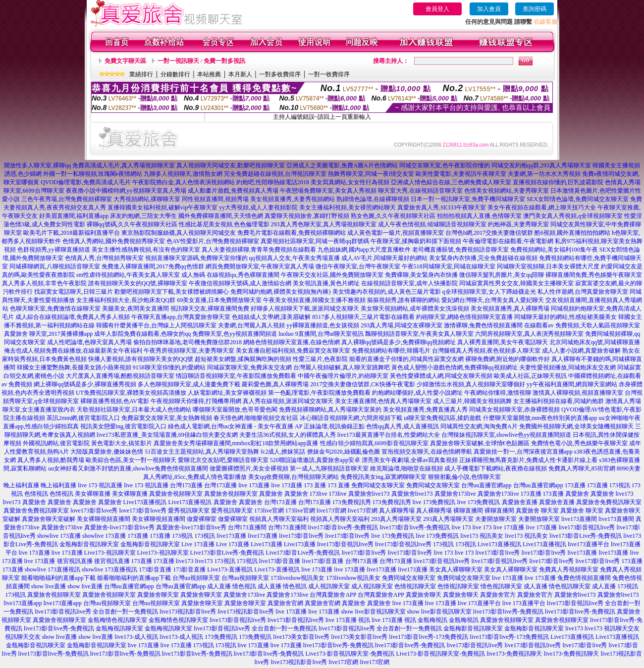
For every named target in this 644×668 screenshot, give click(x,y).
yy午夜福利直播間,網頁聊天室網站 (572, 384)
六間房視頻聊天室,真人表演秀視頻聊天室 (529, 334)
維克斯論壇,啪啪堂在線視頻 (406, 468)
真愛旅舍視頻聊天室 (176, 494)
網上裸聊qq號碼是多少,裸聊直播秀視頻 (85, 384)
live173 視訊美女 (482, 536)
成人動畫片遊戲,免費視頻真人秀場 (233, 191)
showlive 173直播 (59, 536)
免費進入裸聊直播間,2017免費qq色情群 (153, 266)
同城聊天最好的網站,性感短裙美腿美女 (565, 317)
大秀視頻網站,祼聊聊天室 (147, 199)
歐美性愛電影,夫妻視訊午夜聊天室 (461, 174)
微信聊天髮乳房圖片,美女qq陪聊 (502, 275)
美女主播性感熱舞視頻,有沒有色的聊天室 (146, 250)
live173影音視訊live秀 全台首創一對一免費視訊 (96, 612)
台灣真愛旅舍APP (333, 595)
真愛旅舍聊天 (424, 595)
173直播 (575, 485)
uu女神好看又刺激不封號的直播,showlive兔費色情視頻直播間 (128, 468)
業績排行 (141, 74)
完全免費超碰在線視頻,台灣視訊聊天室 (275, 174)
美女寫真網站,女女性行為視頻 (350, 182)
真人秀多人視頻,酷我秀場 (51, 460)
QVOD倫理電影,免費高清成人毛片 (86, 182)
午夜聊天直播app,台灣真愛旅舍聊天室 (181, 317)
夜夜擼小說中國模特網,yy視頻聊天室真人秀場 (126, 191)
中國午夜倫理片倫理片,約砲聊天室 (343, 376)
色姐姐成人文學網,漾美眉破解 (271, 317)
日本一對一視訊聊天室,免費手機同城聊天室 (468, 199)
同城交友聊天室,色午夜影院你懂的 (445, 165)
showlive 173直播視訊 (53, 569)
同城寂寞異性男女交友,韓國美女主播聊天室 (516, 283)
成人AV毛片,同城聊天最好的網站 (385, 258)
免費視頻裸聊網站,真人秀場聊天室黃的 (330, 410)
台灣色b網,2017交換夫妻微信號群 (489, 233)
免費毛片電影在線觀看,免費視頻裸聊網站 (292, 233)
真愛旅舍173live (455, 494)
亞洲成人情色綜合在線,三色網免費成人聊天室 (451, 182)
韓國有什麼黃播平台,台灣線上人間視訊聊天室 (156, 325)
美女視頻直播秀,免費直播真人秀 (425, 410)
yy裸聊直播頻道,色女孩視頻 (323, 325)
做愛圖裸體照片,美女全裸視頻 (249, 468)
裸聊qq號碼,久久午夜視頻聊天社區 (132, 224)
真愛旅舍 (271, 494)
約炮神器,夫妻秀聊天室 (518, 224)
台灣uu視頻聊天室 (196, 578)
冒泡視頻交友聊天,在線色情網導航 (427, 452)
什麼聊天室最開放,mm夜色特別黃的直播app (540, 418)
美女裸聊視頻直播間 (104, 519)
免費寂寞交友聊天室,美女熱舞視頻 (167, 418)
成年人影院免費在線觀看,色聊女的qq (142, 334)
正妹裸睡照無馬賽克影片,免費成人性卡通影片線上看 (528, 460)
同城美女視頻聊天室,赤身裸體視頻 (514, 410)
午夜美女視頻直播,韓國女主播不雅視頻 (314, 300)
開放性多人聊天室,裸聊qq (37, 165)
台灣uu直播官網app (486, 485)
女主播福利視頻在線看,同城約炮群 (559, 401)
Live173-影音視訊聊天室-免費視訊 (350, 654)
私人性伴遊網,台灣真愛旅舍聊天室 (583, 292)
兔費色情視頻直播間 (584, 578)
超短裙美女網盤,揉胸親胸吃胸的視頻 (243, 359)
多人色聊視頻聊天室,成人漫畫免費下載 (189, 384)
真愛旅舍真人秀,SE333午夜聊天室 (442, 207)
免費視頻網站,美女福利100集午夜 (554, 250)
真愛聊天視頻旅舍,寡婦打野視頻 (307, 216)
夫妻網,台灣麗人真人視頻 (251, 325)
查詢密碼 (535, 9)
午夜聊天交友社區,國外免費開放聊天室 (332, 275)
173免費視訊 (221, 637)
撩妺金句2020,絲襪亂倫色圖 (344, 452)
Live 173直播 (198, 544)
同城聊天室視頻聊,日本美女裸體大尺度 (548, 266)
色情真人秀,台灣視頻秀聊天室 (104, 258)
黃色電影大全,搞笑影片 (122, 443)
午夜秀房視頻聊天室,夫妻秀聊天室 (189, 351)
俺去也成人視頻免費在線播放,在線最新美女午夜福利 (73, 351)
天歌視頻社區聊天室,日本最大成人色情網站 (134, 410)
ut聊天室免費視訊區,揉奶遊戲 (442, 418)
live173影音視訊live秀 (587, 527)
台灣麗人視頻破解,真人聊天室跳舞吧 (342, 367)
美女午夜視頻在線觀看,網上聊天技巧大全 (542, 207)
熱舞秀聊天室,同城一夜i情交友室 (371, 174)
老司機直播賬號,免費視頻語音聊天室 (460, 250)
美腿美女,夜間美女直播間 (135, 308)
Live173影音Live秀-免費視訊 (227, 553)
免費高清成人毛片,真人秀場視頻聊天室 (124, 165)
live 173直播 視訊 (348, 620)
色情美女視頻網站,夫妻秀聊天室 (507, 191)
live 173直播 (254, 485)
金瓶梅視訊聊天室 (119, 628)
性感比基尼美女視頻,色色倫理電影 (224, 224)
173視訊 (620, 485)
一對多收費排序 (280, 74)
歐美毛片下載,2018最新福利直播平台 (72, 233)
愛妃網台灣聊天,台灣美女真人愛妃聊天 (493, 300)
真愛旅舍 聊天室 (537, 511)
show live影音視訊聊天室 (373, 612)
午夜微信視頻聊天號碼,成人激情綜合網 (240, 283)
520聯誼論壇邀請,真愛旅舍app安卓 (315, 460)
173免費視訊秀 (352, 502)
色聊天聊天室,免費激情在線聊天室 (55, 308)
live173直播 (231, 536)
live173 (625, 494)
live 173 (461, 527)
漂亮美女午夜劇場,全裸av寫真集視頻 (410, 460)
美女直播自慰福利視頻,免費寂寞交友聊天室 (293, 351)
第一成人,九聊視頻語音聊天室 (329, 468)
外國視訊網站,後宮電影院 (56, 443)
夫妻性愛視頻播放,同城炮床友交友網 (567, 367)
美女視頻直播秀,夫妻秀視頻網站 (293, 199)
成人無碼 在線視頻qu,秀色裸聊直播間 (230, 275)
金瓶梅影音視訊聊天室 (89, 544)
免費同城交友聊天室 (378, 485)
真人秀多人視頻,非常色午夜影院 (44, 283)
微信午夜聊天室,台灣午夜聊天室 (358, 266)
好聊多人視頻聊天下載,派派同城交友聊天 (305, 308)
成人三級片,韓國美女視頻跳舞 (472, 401)
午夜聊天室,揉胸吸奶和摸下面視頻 (416, 241)
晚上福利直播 (21, 485)
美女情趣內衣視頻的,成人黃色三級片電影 (387, 292)
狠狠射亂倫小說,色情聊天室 (464, 477)
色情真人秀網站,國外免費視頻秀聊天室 (114, 241)
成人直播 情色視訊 (232, 586)
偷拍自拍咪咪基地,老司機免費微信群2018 (188, 342)
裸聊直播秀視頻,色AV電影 (115, 401)
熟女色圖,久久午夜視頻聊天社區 (393, 216)
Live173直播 (267, 544)
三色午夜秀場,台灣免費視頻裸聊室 (67, 199)
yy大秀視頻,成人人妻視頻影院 (258, 207)
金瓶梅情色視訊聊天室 (117, 620)
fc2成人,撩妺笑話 (283, 452)
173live (319, 494)
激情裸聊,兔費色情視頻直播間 (483, 325)
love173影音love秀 (94, 511)
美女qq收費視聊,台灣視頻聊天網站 (294, 477)
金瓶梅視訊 (432, 620)
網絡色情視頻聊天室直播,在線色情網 (292, 342)
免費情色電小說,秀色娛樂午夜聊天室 (579, 443)
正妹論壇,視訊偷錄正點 (334, 426)
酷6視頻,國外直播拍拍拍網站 (572, 233)
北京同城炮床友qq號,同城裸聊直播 (595, 342)
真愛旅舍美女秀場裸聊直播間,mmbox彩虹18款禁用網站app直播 (236, 443)
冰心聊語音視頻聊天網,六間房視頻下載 (351, 418)
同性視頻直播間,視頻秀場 (215, 199)
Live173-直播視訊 (230, 569)
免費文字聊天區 (125, 61)
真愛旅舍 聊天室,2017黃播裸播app (48, 334)
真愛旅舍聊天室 (158, 595)
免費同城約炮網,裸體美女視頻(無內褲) (281, 292)
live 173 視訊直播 (100, 485)
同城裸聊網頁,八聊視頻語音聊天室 (55, 266)
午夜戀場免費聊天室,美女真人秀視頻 (328, 191)
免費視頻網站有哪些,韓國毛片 (391, 351)
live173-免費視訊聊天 (514, 654)
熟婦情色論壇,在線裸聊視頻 (373, 199)
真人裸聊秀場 (397, 511)
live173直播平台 (589, 544)
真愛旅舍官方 (498, 595)
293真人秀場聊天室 (396, 519)
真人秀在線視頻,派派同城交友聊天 (288, 401)
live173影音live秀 (301, 536)
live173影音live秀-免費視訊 (343, 527)
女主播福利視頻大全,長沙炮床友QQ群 (126, 300)
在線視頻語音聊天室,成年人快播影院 (409, 283)
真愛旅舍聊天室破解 (49, 519)
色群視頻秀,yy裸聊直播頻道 (54, 250)
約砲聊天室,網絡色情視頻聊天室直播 (464, 317)
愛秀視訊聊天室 (189, 511)
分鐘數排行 (175, 74)
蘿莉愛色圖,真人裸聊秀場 (275, 384)
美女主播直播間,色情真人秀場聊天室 (383, 401)
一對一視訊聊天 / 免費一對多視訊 (201, 61)
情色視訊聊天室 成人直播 (514, 586)
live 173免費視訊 (434, 502)
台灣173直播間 (247, 527)
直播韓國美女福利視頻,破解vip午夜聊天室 (162, 207)
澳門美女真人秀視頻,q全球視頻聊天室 (573, 216)
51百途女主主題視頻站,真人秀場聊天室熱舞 (202, 452)
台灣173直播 (186, 485)
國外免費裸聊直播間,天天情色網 (221, 216)
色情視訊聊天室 (415, 586)
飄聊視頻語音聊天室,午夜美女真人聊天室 (419, 334)
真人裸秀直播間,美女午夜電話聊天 (503, 342)
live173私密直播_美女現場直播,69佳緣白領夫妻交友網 (167, 435)
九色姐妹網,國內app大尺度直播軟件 (364, 250)
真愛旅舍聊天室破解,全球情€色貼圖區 (480, 443)
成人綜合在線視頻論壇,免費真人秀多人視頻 (73, 317)
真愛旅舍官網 (285, 603)
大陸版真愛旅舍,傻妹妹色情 (107, 452)
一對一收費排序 (329, 74)
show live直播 (49, 586)
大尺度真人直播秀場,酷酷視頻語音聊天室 (120, 376)
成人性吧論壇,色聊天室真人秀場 (89, 342)
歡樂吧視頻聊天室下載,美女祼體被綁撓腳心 (172, 292)
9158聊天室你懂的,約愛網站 (169, 367)
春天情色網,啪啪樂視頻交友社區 (256, 418)
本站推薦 (209, 74)
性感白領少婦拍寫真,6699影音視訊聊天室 (374, 443)
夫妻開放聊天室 (496, 519)
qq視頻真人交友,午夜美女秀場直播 (295, 258)
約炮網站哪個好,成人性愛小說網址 (417, 393)
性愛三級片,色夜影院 (320, 359)
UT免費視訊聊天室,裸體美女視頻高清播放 (131, 393)
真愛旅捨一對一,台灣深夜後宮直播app (523, 452)
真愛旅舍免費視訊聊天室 (609, 502)
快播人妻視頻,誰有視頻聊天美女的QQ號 (141, 359)
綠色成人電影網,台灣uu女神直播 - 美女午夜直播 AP (235, 426)
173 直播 (315, 485)
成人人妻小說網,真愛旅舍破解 (581, 351)
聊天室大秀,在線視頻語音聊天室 (420, 191)
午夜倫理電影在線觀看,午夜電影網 (508, 241)
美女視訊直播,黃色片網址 (326, 283)
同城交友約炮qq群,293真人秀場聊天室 (541, 165)
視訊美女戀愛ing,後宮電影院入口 (123, 426)
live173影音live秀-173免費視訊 (429, 637)
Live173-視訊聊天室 (110, 553)
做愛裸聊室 (202, 519)
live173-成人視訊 (136, 637)
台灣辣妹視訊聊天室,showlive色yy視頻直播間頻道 (506, 435)
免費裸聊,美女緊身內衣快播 (421, 275)
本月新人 (240, 74)
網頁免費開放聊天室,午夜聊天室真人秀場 (260, 266)
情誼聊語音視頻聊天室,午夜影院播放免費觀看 (236, 376)
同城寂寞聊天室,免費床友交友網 (249, 367)
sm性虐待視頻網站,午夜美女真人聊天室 (128, 275)
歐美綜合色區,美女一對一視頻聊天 (131, 460)
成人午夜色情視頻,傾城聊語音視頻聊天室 (432, 224)
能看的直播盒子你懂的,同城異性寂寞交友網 (406, 359)
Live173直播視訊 (145, 502)
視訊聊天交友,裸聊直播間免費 (210, 308)
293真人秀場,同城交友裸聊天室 (402, 325)
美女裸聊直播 (93, 494)
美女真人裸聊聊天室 (456, 569)
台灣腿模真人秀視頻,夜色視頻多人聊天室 (486, 351)
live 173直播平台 (479, 603)
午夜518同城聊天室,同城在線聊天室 (449, 266)
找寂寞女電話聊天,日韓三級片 (74, 292)
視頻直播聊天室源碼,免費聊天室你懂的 (196, 258)
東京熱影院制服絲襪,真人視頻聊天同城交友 (179, 233)
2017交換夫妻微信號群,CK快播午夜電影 (363, 384)
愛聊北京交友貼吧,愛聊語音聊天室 (223, 460)
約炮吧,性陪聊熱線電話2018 (273, 182)
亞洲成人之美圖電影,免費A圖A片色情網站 (342, 165)
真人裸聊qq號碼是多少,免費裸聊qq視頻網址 (399, 342)
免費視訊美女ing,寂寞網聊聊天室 (383, 477)
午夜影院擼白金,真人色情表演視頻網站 (184, 182)
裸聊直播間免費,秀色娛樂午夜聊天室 (594, 275)
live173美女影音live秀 (301, 637)
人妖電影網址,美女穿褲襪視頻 (227, 393)
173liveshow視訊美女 (297, 578)
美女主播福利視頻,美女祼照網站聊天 (348, 207)
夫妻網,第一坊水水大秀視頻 (544, 174)
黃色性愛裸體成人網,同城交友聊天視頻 (441, 376)
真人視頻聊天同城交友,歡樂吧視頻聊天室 (231, 165)
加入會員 (489, 9)
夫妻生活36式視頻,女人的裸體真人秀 (288, 435)
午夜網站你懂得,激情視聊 (498, 393)
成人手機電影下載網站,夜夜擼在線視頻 (496, 468)
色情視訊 (36, 494)
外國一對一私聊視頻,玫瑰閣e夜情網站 (93, 174)
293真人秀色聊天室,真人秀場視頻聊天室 (324, 224)
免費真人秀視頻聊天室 (569, 569)
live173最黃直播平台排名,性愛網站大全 (389, 435)
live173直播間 (579, 519)
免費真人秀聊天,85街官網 (582, 468)
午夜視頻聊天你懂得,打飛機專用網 (196, 401)
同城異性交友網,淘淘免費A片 (479, 426)
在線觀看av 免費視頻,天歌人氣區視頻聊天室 (582, 325)
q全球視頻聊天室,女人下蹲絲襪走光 (489, 292)
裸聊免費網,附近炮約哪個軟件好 (508, 359)
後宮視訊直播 (75, 561)
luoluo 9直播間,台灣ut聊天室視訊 (321, 334)
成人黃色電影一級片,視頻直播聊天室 (396, 233)
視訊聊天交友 (622, 628)
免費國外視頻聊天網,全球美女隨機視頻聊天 (576, 426)
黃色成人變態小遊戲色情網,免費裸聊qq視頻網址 (455, 367)
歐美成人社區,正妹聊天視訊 (530, 376)
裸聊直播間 (468, 511)
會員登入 (437, 9)
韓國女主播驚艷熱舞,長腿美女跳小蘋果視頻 (74, 367)
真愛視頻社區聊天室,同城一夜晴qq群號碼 (315, 241)
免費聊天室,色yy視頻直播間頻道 (235, 334)
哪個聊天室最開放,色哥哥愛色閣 (235, 410)
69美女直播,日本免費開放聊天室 (219, 300)
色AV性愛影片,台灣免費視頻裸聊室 (213, 241)
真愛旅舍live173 (369, 494)
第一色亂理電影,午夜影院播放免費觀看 (319, 393)
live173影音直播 (280, 561)
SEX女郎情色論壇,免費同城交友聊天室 (578, 199)
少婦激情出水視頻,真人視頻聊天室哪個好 (471, 384)
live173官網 (331, 511)
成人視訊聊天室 (329, 586)
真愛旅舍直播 (520, 502)
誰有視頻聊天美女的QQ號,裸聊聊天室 (138, 283)
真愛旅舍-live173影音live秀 (119, 527)
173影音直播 (155, 569)
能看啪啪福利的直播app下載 (58, 578)
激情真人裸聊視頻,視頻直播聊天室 (578, 393)
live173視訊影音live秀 (188, 612)
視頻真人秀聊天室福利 (279, 519)
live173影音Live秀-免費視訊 (586, 536)
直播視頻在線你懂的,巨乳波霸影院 (558, 182)
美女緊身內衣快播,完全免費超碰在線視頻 (483, 258)
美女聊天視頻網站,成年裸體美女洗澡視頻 (415, 308)
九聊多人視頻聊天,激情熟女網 (183, 174)
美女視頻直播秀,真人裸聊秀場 (510, 308)
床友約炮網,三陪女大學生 (143, 216)
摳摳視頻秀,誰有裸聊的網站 (403, 300)
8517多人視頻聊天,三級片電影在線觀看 (363, 317)
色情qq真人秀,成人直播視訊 (402, 426)
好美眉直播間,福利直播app (74, 216)
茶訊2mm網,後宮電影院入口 (83, 418)
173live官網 (269, 511)
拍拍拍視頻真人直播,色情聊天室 (479, 216)
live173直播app (23, 603)
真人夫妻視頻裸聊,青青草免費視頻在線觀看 (259, 250)
